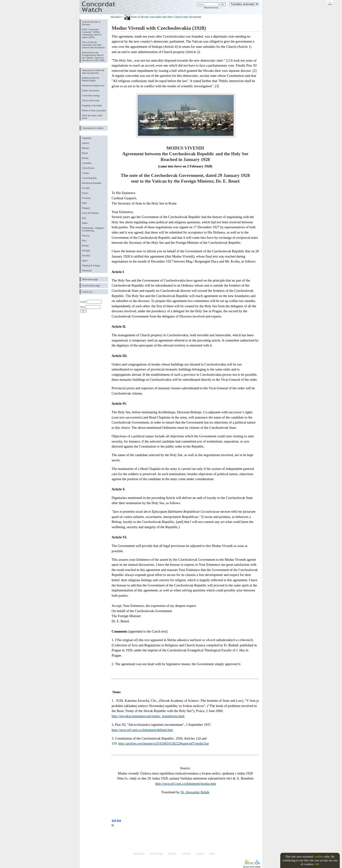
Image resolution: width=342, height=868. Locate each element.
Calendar (186, 854)
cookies (319, 856)
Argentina (87, 138)
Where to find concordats (94, 110)
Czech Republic (90, 178)
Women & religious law (93, 85)
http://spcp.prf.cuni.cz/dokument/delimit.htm (142, 730)
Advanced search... (212, 8)
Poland (85, 246)
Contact (200, 854)
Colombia (87, 163)
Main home (139, 854)
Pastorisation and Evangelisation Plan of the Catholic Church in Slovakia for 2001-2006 (93, 56)
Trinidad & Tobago (91, 266)
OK (317, 864)
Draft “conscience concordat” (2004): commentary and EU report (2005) (92, 33)
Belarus (86, 148)
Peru (84, 241)
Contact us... (88, 292)
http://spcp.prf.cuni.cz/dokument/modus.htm (186, 784)
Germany (86, 198)
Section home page (91, 285)
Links (212, 854)
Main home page (90, 279)
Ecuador (86, 188)
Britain (85, 158)
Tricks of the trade (91, 100)
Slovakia (86, 256)
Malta (85, 223)
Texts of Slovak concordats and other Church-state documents (93, 45)
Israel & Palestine (90, 213)
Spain (85, 261)
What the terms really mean (92, 117)
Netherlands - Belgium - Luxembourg (93, 229)
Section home (157, 854)
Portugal (86, 251)
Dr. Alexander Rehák (195, 792)
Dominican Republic (92, 183)
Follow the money (91, 90)
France (85, 193)
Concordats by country (93, 128)
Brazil (85, 153)
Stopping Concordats (92, 105)
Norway (86, 236)
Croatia (85, 173)
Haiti (84, 203)
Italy (84, 218)
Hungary (86, 208)
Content (172, 854)
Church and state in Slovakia (91, 23)
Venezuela (87, 271)
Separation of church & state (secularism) (93, 72)
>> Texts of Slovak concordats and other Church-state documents (161, 17)
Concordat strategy (91, 95)
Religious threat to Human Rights (91, 79)
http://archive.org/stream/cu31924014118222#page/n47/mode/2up (164, 743)
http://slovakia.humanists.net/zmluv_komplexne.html (148, 716)
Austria (85, 143)
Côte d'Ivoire (88, 168)
